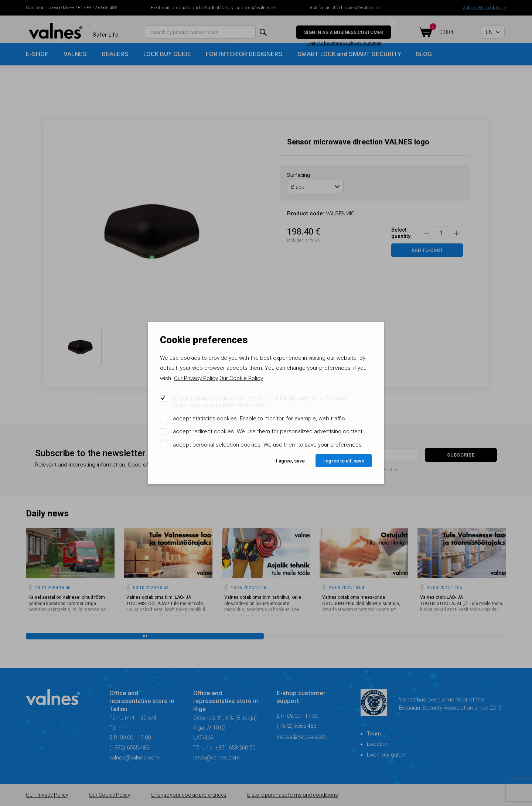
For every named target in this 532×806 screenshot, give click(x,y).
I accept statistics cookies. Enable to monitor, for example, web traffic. (258, 419)
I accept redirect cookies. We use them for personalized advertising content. (267, 431)
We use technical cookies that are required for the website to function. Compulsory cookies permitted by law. (259, 402)
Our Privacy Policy (196, 378)
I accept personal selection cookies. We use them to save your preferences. (267, 445)
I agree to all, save (344, 461)
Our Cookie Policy (241, 378)
